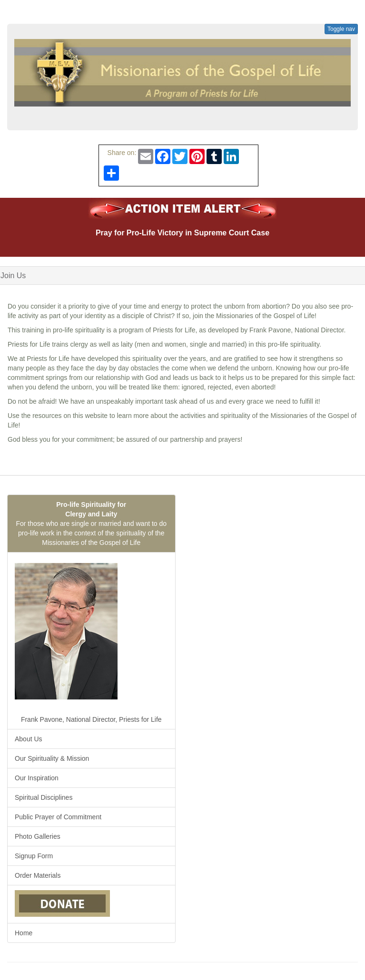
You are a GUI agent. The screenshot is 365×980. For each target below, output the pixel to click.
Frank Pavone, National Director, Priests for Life (88, 640)
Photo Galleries (38, 836)
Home (24, 933)
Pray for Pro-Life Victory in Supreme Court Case (182, 233)
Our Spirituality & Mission (52, 758)
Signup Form (34, 856)
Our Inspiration (37, 778)
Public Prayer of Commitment (58, 817)
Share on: (120, 153)
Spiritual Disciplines (44, 797)
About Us (29, 739)
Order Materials (38, 875)
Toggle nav (341, 29)
